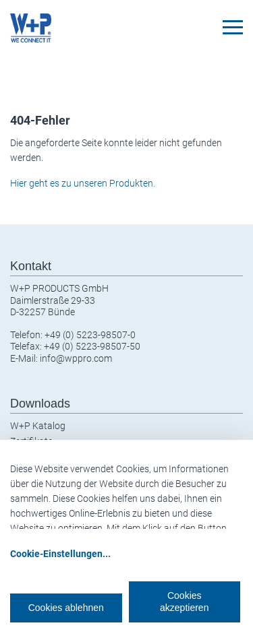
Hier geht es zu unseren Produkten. (83, 183)
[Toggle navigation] (233, 27)
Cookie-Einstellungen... (60, 554)
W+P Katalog (38, 426)
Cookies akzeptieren (184, 602)
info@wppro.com (76, 358)
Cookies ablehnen (66, 608)
